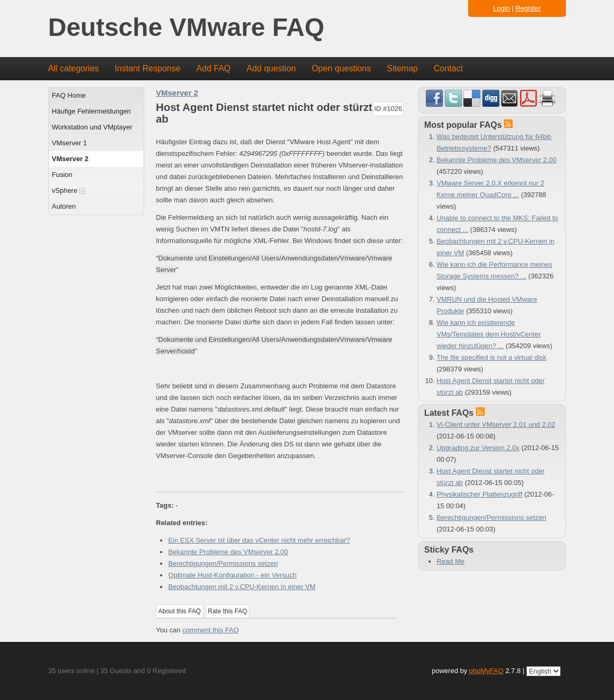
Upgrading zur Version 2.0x (478, 448)
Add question (271, 68)
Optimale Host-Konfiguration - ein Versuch (232, 575)
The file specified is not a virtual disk (491, 357)
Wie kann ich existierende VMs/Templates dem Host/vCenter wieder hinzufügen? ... (489, 334)
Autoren (64, 206)
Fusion (62, 175)
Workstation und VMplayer (92, 127)
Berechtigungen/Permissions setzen (223, 563)
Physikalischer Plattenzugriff (479, 494)
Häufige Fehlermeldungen (91, 111)
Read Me (450, 561)
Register (528, 8)
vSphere (68, 190)
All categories (73, 68)
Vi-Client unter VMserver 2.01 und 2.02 (496, 424)
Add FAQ (214, 68)
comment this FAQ (211, 630)
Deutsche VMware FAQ (186, 28)
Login (501, 8)
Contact (448, 68)
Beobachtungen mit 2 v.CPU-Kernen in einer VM (242, 587)
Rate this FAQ (227, 611)
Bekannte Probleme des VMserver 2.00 (228, 552)
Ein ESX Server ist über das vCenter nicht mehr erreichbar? (259, 540)
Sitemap (402, 68)
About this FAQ (180, 611)
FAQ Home (69, 95)
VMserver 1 (69, 143)
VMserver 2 (70, 159)
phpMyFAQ (486, 671)
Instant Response (148, 68)
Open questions (341, 68)
